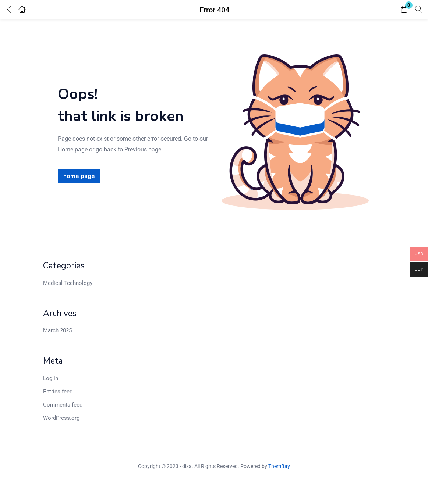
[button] (404, 10)
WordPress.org (61, 418)
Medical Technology (68, 283)
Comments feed (63, 405)
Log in (51, 378)
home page (79, 176)
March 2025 (57, 330)
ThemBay (279, 466)
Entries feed (58, 392)
